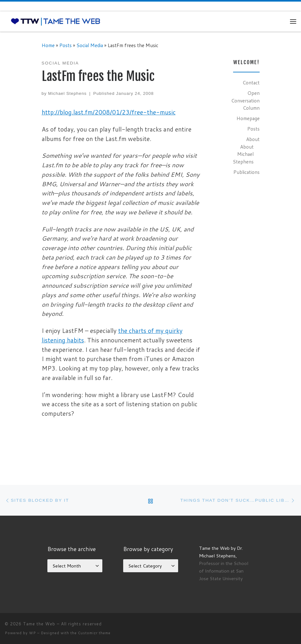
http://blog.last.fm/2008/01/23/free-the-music (109, 112)
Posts (66, 45)
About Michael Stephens (243, 154)
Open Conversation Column (245, 100)
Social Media (90, 45)
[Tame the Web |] (56, 21)
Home (48, 45)
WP (33, 633)
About (253, 139)
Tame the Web (39, 624)
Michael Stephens (67, 93)
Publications (247, 172)
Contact (251, 83)
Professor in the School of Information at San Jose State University (224, 571)
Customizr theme (94, 633)
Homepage (248, 118)
